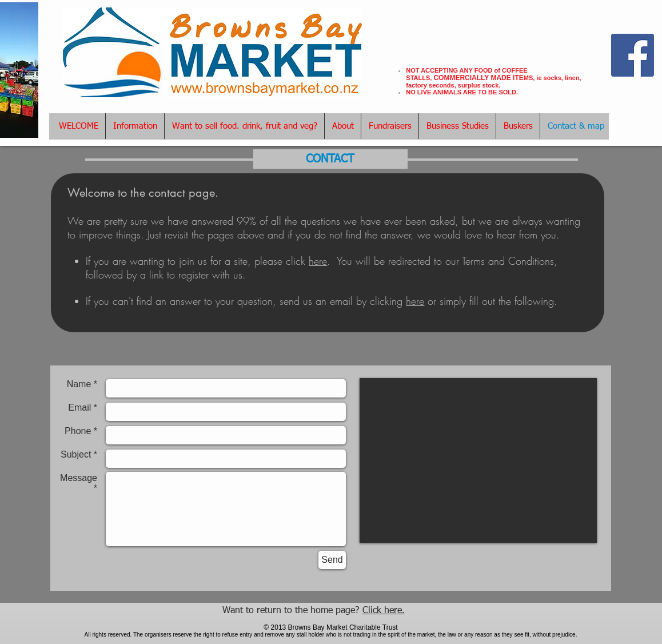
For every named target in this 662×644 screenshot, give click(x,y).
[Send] (332, 560)
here (415, 301)
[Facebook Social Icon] (633, 55)
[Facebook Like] (633, 26)
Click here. (384, 611)
